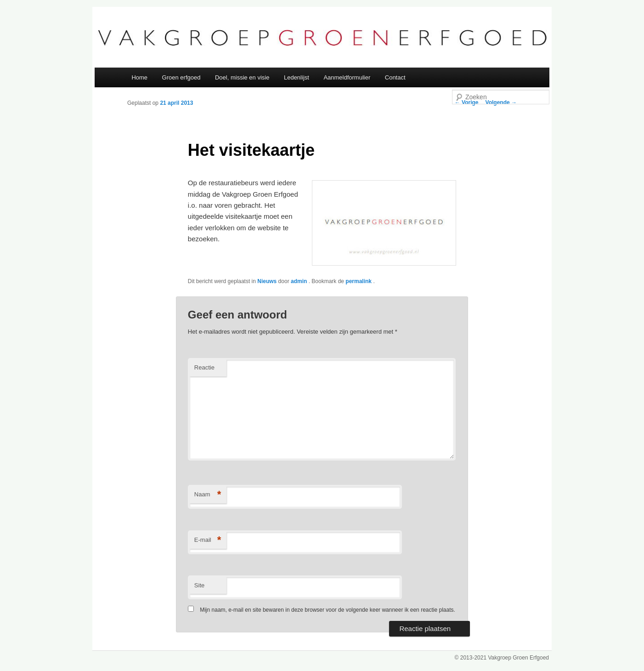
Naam (208, 495)
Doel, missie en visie (242, 77)
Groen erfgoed (181, 77)
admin (300, 281)
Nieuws (267, 281)
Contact (395, 77)
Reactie (204, 367)
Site (199, 585)
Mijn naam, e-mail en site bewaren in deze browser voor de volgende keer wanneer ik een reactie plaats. (328, 610)
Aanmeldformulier (347, 77)
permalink (359, 281)
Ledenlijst (297, 77)
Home (139, 77)
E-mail (208, 540)
